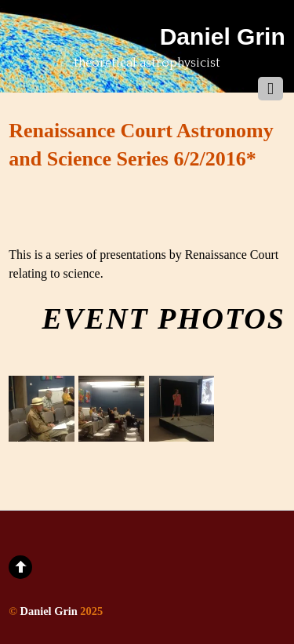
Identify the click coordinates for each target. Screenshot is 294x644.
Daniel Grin (49, 611)
